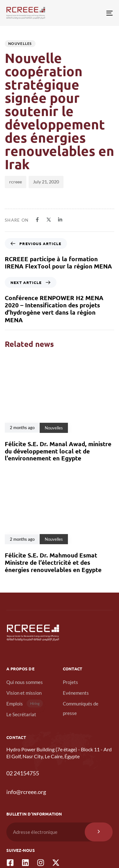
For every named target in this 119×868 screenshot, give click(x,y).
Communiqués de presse (81, 708)
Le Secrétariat (21, 714)
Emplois (25, 703)
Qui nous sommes (25, 682)
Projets (70, 682)
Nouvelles (20, 43)
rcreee (16, 182)
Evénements (76, 693)
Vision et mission (24, 693)
